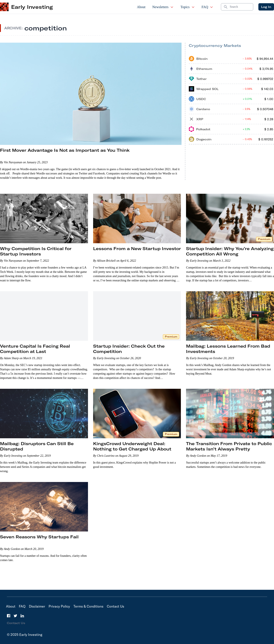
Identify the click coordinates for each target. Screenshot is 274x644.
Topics (188, 7)
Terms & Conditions (88, 606)
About (141, 7)
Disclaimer (37, 606)
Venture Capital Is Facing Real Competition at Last (35, 349)
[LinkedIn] (22, 616)
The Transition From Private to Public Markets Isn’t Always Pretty (229, 446)
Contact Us (115, 606)
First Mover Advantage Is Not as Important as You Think (65, 150)
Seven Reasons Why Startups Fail (39, 537)
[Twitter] (15, 616)
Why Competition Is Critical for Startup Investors (36, 251)
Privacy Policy (59, 606)
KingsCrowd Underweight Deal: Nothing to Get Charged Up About (132, 446)
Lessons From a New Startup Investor (137, 248)
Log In (266, 7)
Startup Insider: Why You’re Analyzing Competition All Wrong (230, 251)
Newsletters (163, 7)
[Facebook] (9, 616)
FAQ (208, 7)
